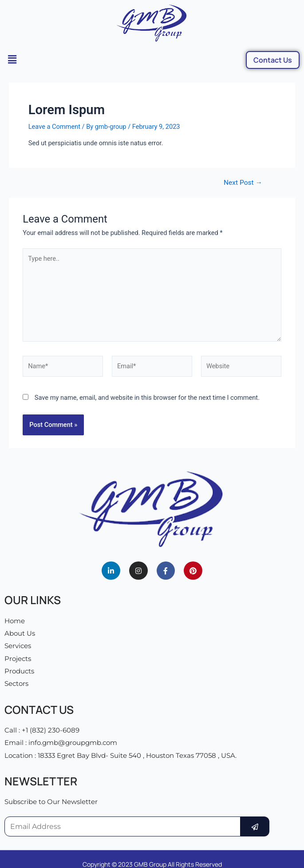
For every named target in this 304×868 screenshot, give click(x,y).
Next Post (243, 183)
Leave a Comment (54, 127)
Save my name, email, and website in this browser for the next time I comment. (147, 398)
